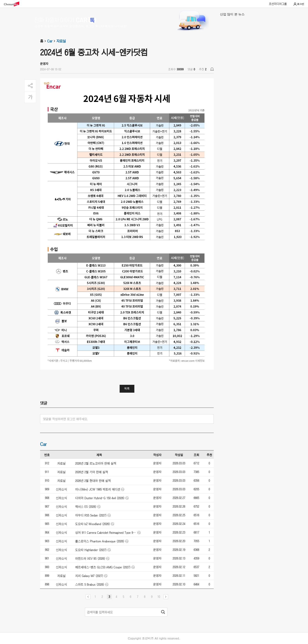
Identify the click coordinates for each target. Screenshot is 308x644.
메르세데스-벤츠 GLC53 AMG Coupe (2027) (103, 567)
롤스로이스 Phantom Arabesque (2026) (100, 541)
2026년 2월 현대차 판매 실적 (93, 481)
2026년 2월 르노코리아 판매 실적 (96, 463)
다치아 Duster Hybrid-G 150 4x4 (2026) (100, 498)
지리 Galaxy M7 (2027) (89, 576)
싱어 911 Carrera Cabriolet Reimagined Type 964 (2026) (106, 533)
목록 (127, 389)
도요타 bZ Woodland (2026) (93, 524)
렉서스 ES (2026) (86, 507)
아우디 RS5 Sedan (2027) (91, 515)
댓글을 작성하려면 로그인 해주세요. (66, 419)
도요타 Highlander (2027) (91, 550)
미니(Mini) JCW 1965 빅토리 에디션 (98, 489)
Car (52, 41)
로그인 (299, 4)
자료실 (61, 41)
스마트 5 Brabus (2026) (90, 584)
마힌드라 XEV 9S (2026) (90, 559)
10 (159, 597)
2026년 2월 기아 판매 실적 (92, 472)
